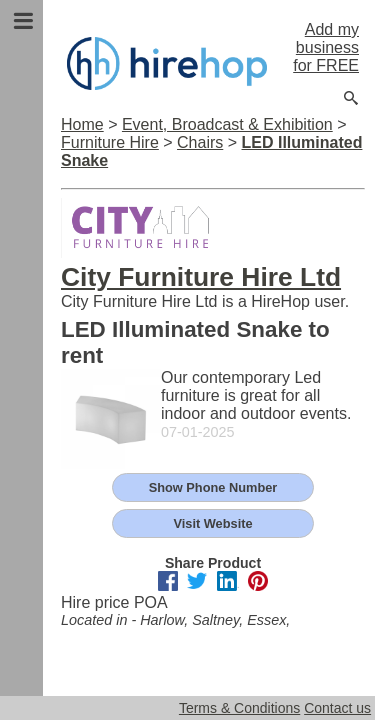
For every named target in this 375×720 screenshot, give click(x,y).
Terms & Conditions (239, 708)
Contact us (337, 708)
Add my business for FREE (326, 47)
